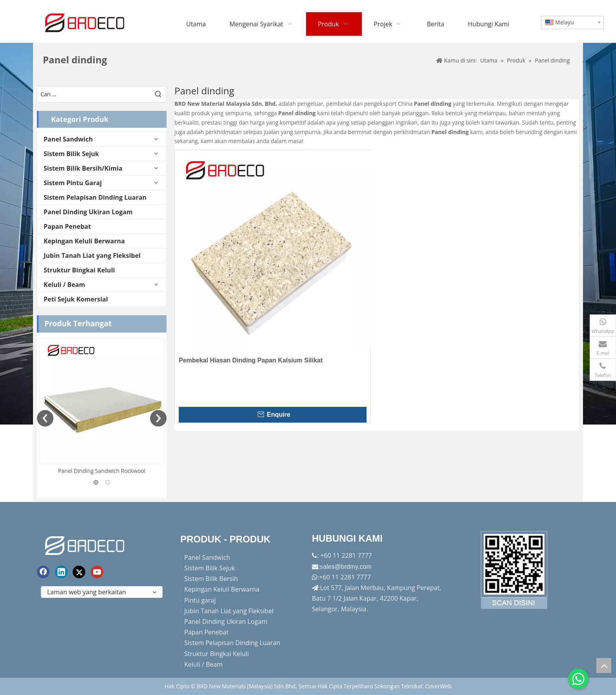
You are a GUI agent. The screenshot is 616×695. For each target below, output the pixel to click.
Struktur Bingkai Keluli (79, 270)
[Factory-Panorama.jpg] (514, 570)
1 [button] (96, 482)
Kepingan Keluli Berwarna (84, 241)
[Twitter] (79, 572)
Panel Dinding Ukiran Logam (88, 212)
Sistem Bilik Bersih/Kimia (83, 168)
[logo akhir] (86, 544)
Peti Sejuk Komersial (76, 299)
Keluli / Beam (64, 285)
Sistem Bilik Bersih (211, 579)
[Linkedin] (61, 572)
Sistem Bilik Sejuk (71, 154)
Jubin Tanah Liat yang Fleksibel (92, 256)
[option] (102, 407)
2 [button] (108, 482)
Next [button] (158, 418)
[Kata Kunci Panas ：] (158, 94)
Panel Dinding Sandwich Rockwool (102, 471)
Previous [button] (45, 418)
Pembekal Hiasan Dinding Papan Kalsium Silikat (251, 360)
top (604, 666)
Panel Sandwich (68, 139)
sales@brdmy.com (346, 567)
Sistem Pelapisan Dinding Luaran (95, 197)
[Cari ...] (94, 94)
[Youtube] (97, 572)
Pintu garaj (200, 600)
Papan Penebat (67, 226)
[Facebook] (43, 572)
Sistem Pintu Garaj (73, 183)
